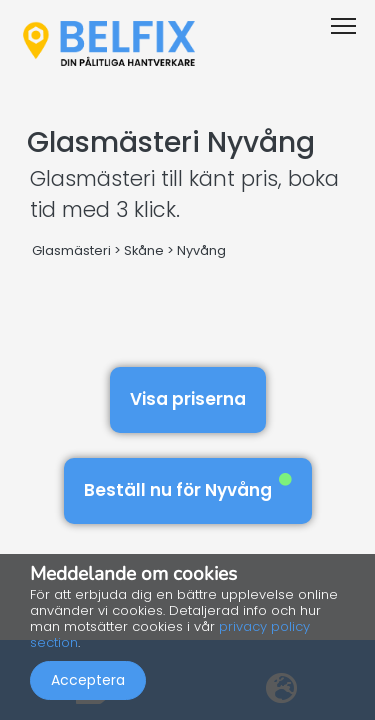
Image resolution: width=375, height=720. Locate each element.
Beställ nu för (188, 487)
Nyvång (201, 250)
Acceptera (88, 680)
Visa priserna (188, 399)
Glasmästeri (71, 250)
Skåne (144, 250)
